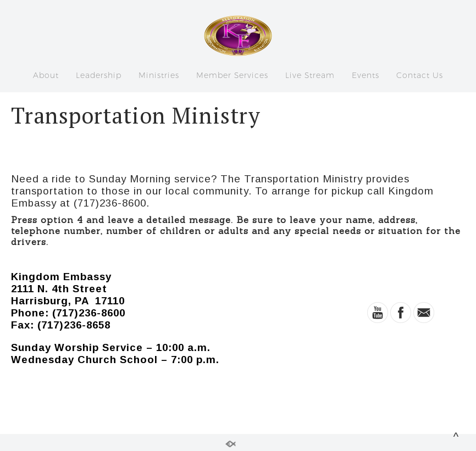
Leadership (99, 75)
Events (366, 75)
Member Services (232, 75)
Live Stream (310, 75)
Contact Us (420, 75)
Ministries (159, 75)
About (46, 75)
